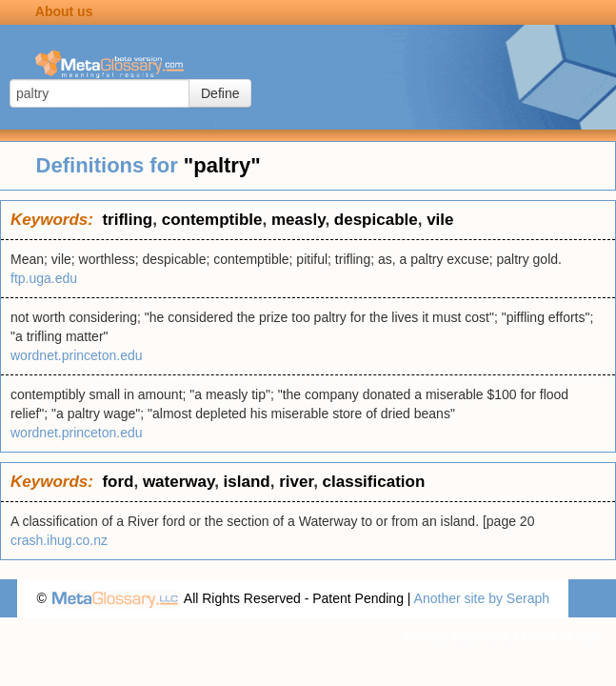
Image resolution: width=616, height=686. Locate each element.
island (247, 482)
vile (440, 220)
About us (64, 11)
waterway (179, 482)
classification (374, 482)
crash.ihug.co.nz (59, 540)
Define (220, 93)
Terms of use (559, 636)
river (296, 482)
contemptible (212, 220)
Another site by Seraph (482, 598)
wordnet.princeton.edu (77, 355)
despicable (376, 220)
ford (118, 482)
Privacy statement (457, 636)
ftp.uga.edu (44, 278)
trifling (127, 220)
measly (298, 220)
